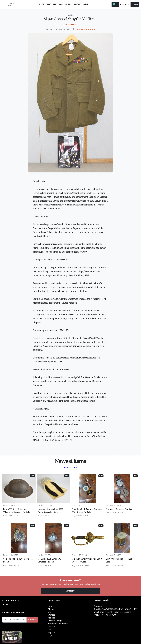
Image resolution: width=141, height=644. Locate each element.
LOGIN (135, 4)
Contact (52, 630)
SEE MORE (70, 467)
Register (52, 632)
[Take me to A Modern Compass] (122, 496)
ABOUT (48, 4)
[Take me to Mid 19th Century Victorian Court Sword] (88, 546)
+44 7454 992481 (109, 615)
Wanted (52, 615)
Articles (51, 618)
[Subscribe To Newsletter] (14, 620)
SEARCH (86, 4)
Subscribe (32, 620)
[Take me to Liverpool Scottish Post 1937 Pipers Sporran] (53, 496)
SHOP (55, 4)
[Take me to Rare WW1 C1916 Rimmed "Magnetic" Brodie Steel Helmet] (19, 496)
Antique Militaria (70, 25)
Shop (50, 612)
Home (51, 606)
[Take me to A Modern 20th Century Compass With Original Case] (88, 496)
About (51, 609)
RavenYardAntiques (85, 29)
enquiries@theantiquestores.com (112, 612)
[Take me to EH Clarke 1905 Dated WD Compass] (53, 546)
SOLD (61, 4)
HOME (42, 4)
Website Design (55, 621)
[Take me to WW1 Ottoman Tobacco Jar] (122, 546)
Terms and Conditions (58, 624)
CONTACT (77, 4)
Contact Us (71, 591)
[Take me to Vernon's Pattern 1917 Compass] (19, 546)
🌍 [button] (114, 4)
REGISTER (125, 4)
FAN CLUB (68, 4)
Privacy (51, 627)
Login (50, 635)
